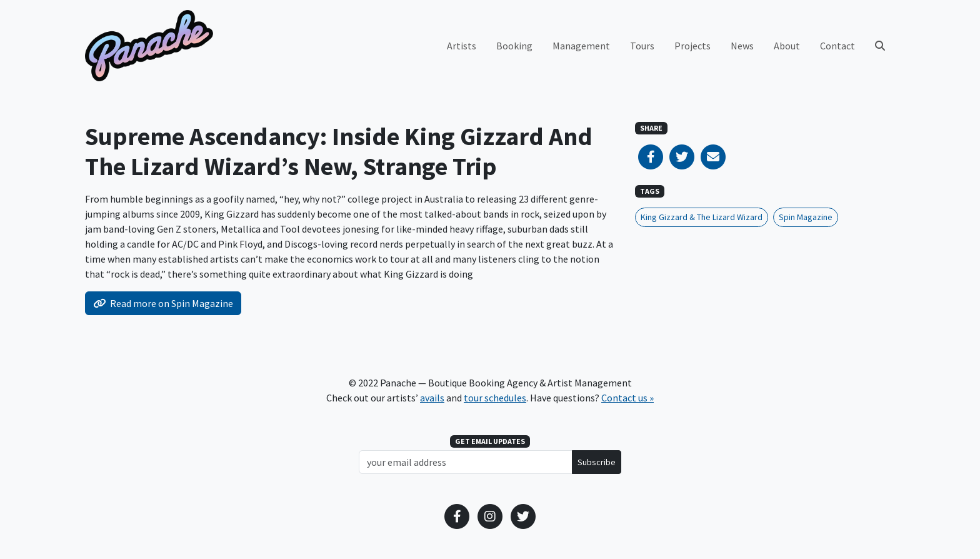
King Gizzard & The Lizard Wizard (702, 217)
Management (581, 46)
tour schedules (495, 398)
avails (432, 398)
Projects (692, 46)
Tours (642, 46)
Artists (462, 46)
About (787, 46)
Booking (514, 46)
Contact (837, 46)
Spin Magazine (806, 217)
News (742, 46)
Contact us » (627, 398)
